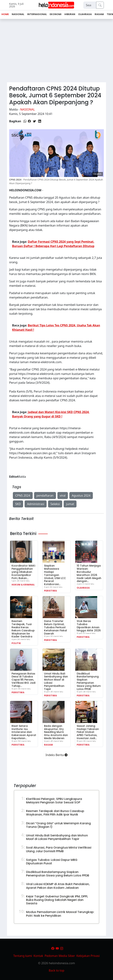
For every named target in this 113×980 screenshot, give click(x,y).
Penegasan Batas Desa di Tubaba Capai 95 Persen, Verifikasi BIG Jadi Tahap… (23, 680)
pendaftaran (45, 496)
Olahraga (83, 588)
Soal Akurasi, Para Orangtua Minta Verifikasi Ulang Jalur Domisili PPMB (59, 849)
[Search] (90, 5)
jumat (70, 504)
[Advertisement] (56, 52)
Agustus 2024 (81, 496)
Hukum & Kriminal (23, 585)
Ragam (48, 745)
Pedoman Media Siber (60, 956)
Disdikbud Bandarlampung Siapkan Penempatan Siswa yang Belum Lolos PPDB (89, 681)
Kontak (38, 956)
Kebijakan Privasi (88, 956)
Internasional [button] (37, 14)
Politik (16, 643)
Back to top (57, 970)
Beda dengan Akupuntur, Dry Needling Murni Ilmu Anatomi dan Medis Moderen (56, 732)
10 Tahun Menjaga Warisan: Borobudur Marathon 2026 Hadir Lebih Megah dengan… (89, 573)
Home (5, 14)
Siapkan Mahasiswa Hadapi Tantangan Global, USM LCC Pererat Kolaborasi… (55, 575)
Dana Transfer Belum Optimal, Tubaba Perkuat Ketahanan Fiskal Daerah (55, 627)
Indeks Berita (56, 755)
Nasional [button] (18, 14)
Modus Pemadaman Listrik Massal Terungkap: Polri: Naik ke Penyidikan (60, 914)
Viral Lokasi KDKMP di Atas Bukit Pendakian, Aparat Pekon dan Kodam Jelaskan (58, 886)
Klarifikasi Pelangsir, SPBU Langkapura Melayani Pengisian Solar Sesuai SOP (54, 801)
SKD (18, 504)
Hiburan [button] (70, 14)
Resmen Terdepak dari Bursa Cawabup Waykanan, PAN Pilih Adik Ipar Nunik (55, 813)
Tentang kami (23, 956)
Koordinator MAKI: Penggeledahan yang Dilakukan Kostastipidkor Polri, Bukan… (24, 572)
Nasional (28, 109)
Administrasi (36, 504)
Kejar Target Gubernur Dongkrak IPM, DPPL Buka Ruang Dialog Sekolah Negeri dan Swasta (57, 900)
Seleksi (55, 504)
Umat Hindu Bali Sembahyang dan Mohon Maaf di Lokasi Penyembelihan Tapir (56, 681)
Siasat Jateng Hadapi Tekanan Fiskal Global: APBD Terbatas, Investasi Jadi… (88, 732)
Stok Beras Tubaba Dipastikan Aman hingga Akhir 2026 (89, 626)
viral (63, 496)
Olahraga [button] (85, 14)
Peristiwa (50, 591)
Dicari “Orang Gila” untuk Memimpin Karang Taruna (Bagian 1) (58, 825)
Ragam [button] (99, 14)
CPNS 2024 (23, 496)
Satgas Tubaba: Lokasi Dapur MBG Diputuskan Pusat (52, 862)
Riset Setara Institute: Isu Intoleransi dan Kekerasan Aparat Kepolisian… (24, 732)
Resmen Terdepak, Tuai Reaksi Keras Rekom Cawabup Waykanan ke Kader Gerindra (23, 629)
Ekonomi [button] (56, 14)
